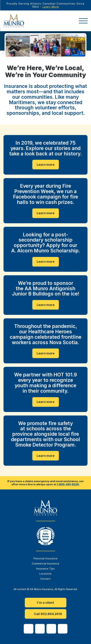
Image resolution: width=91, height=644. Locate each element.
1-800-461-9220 (68, 484)
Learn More (51, 7)
